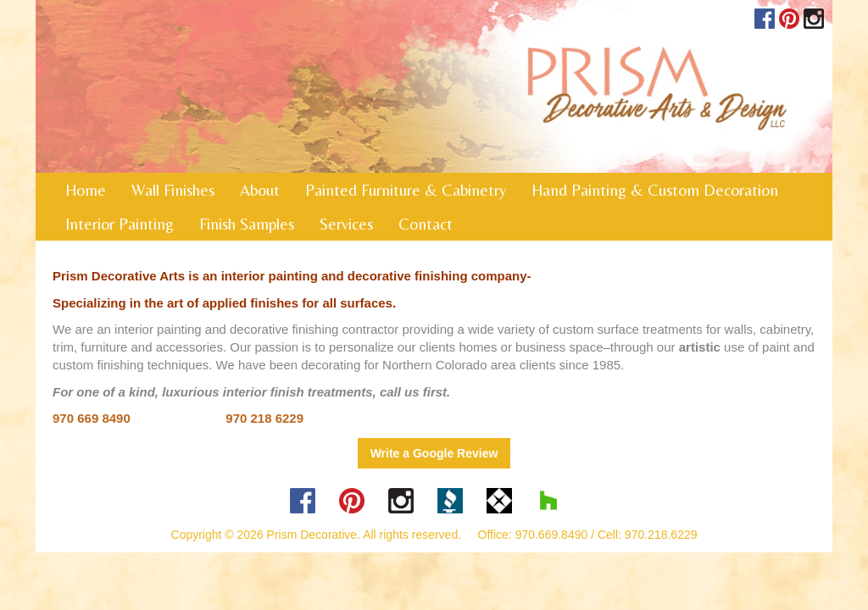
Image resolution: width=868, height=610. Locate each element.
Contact (426, 224)
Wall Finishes (173, 190)
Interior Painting (120, 224)
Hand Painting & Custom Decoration (655, 190)
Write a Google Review (434, 453)
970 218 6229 (264, 418)
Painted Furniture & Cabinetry (406, 190)
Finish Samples (247, 224)
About (260, 190)
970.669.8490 (552, 535)
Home (86, 190)
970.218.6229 (661, 535)
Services (346, 224)
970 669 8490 (92, 418)
